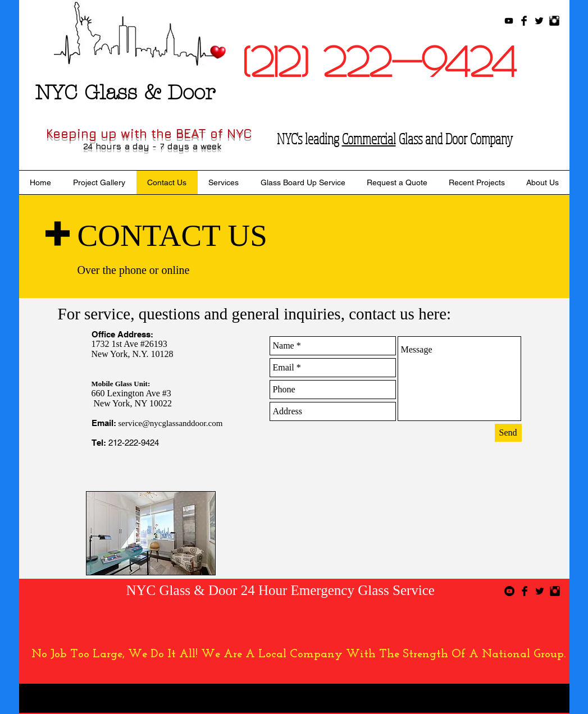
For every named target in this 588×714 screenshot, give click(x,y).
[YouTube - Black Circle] (509, 591)
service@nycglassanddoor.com (171, 423)
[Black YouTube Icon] (509, 21)
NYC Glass (159, 590)
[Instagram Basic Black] (554, 21)
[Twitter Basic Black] (539, 21)
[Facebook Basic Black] (524, 21)
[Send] (508, 433)
